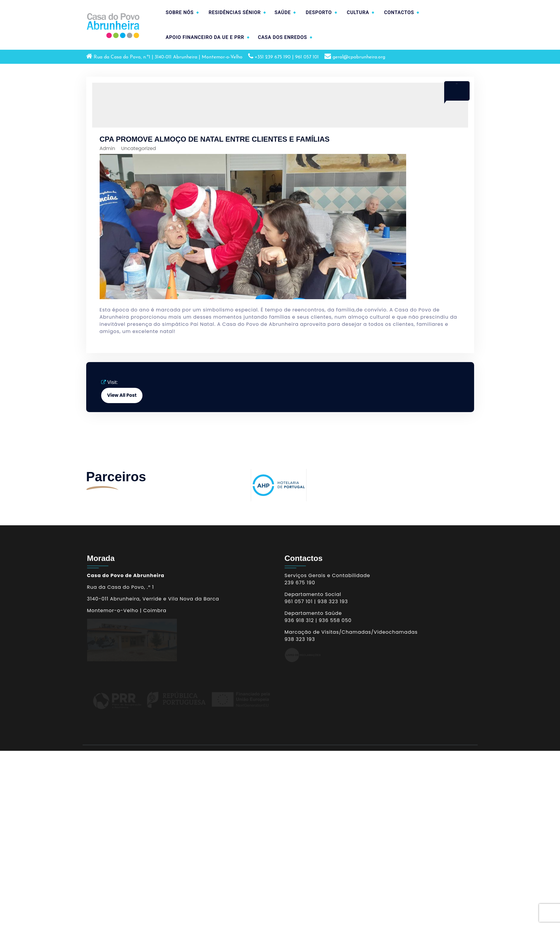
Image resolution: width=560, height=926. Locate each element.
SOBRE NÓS (180, 12)
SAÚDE (283, 12)
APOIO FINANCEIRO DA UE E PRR (205, 37)
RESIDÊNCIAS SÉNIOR (235, 12)
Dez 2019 (457, 84)
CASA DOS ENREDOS (283, 37)
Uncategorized (139, 148)
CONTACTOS (399, 12)
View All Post (122, 395)
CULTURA (358, 12)
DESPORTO (319, 12)
